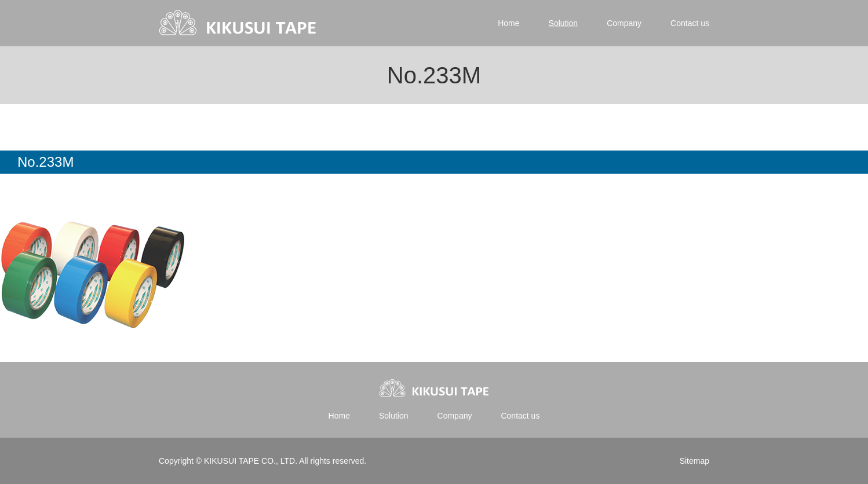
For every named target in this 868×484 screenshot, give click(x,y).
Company (624, 23)
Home (508, 23)
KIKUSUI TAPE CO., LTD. (250, 461)
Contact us (690, 23)
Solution (564, 23)
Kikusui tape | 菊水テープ (238, 23)
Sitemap (694, 461)
